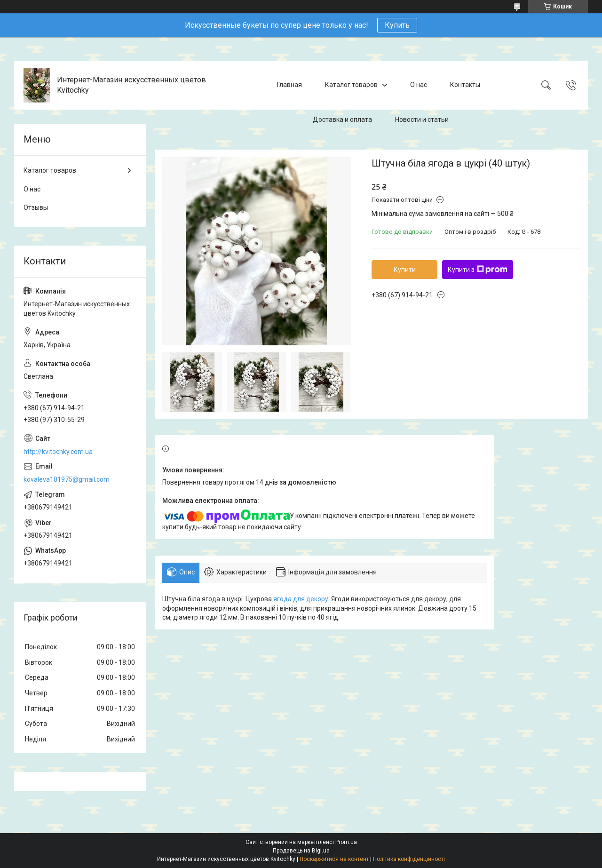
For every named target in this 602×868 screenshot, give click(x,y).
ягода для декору (301, 599)
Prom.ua (346, 842)
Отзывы (36, 207)
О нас (419, 85)
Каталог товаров (351, 85)
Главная (289, 85)
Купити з (478, 270)
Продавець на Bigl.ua (301, 851)
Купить (397, 25)
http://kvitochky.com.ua (58, 452)
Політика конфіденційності (409, 859)
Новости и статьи (422, 119)
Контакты (465, 85)
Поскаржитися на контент (334, 859)
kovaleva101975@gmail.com (67, 479)
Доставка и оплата (342, 119)
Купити (405, 270)
